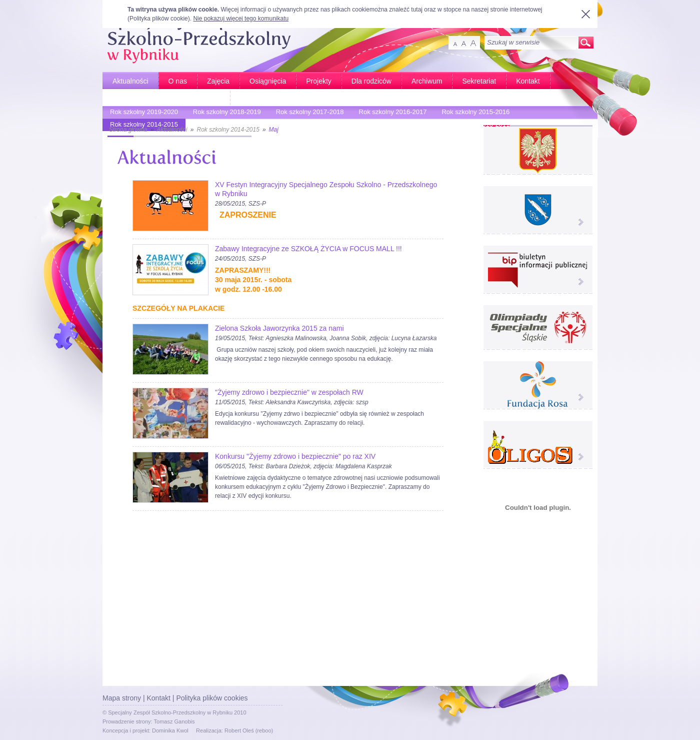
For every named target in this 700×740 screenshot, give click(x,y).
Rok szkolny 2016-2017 (390, 113)
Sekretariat (479, 81)
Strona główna (128, 130)
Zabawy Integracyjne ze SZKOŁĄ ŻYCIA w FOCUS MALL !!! (308, 249)
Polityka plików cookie (159, 19)
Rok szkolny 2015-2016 (473, 113)
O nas (178, 81)
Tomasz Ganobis (174, 721)
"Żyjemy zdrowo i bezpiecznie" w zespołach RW (289, 392)
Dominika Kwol (170, 730)
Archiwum (427, 81)
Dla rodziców (371, 81)
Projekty (319, 81)
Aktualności (130, 81)
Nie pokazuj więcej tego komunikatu (241, 19)
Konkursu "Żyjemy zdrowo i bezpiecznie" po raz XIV (295, 456)
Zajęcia (218, 81)
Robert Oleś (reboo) (249, 730)
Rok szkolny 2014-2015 (228, 130)
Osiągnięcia (268, 81)
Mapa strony (122, 698)
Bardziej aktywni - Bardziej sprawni (166, 98)
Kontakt (528, 81)
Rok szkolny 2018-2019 (224, 113)
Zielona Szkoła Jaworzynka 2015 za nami (279, 328)
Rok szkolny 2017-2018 (307, 113)
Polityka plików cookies (212, 698)
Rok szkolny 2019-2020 (141, 113)
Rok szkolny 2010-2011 (473, 126)
